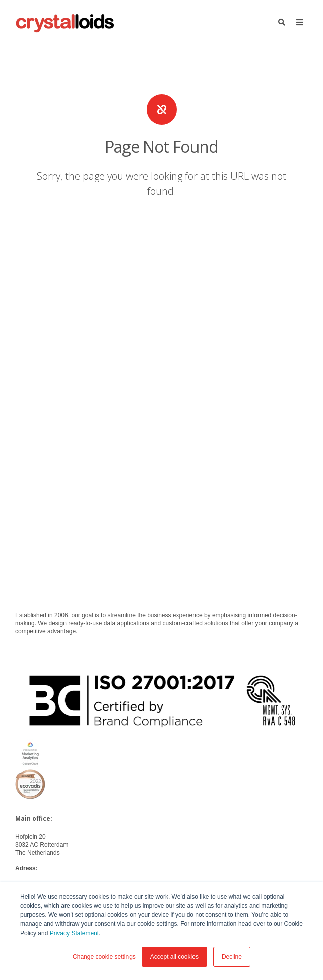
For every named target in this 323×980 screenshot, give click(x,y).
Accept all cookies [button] (174, 957)
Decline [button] (232, 957)
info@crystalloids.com (45, 695)
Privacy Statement (74, 933)
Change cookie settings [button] (104, 957)
